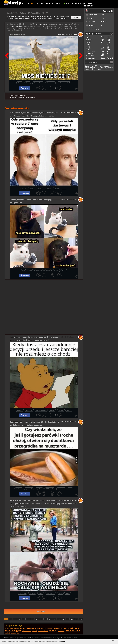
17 (76, 619)
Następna (80, 51)
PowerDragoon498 (106, 68)
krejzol (89, 41)
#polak (39, 188)
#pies (30, 271)
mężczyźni (69, 628)
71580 (103, 18)
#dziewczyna (22, 593)
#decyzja (20, 410)
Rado (89, 50)
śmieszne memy (18, 628)
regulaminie (62, 642)
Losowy (40, 3)
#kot (23, 271)
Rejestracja (89, 6)
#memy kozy (51, 83)
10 (46, 619)
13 (59, 619)
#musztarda (61, 489)
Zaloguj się (13, 97)
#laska (60, 593)
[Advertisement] (44, 293)
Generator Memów (72, 3)
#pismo (52, 410)
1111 (97, 68)
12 (54, 619)
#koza (28, 83)
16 (72, 619)
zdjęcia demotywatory (41, 24)
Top (31, 3)
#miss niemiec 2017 (64, 83)
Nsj (92, 69)
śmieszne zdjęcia (58, 628)
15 (68, 619)
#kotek (48, 271)
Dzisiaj (103, 58)
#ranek (57, 188)
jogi (100, 66)
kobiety (7, 628)
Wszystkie (110, 58)
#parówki (39, 489)
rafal (89, 46)
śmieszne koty (73, 631)
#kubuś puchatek (41, 410)
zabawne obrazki (31, 628)
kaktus (89, 48)
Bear (89, 44)
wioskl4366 (94, 66)
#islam (20, 83)
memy (43, 26)
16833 (103, 15)
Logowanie (88, 3)
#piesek (56, 271)
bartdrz (87, 69)
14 (63, 619)
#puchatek (29, 410)
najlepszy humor (27, 631)
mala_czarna (91, 52)
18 (81, 619)
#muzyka (48, 188)
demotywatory (21, 28)
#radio (32, 188)
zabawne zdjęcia (13, 631)
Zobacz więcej (94, 29)
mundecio (106, 66)
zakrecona (91, 55)
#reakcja (61, 410)
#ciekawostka (50, 489)
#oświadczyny (50, 593)
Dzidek (87, 66)
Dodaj (48, 3)
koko (89, 43)
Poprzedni (8, 51)
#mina (24, 188)
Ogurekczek (97, 69)
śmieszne (40, 628)
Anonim (89, 39)
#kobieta (32, 593)
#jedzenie (19, 489)
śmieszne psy (61, 631)
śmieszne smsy (15, 633)
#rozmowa (39, 271)
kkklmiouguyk (90, 68)
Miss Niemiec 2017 (17, 35)
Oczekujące (57, 3)
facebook (7, 633)
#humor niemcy (38, 83)
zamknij (114, 641)
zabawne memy (48, 628)
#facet (41, 593)
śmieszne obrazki (14, 26)
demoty (53, 631)
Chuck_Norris (91, 53)
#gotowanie (29, 489)
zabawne (76, 628)
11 (50, 619)
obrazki (35, 631)
